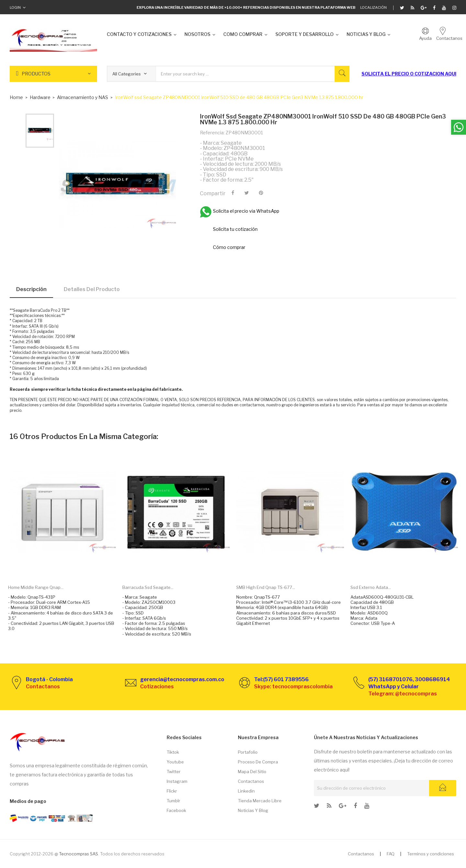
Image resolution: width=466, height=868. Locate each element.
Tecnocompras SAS (78, 854)
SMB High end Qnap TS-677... (266, 587)
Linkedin (246, 791)
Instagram (177, 781)
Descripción (31, 289)
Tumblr (173, 801)
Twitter (174, 772)
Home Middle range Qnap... (36, 587)
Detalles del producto (92, 289)
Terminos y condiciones (431, 854)
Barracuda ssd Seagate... (148, 587)
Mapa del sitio (252, 772)
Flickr (172, 791)
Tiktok (173, 752)
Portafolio (248, 752)
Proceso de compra (258, 762)
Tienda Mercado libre (260, 801)
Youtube (175, 762)
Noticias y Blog (253, 810)
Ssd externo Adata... (371, 587)
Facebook (176, 810)
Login (15, 7)
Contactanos (251, 781)
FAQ (391, 854)
